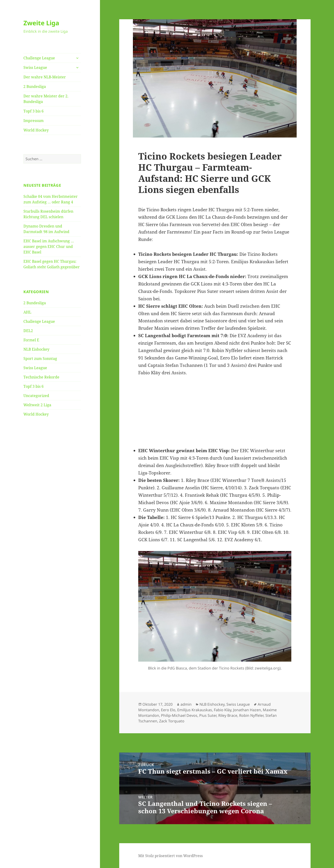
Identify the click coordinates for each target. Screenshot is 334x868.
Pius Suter (208, 715)
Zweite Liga (41, 23)
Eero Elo (168, 710)
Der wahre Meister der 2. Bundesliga (46, 99)
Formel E (31, 340)
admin (186, 704)
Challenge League (39, 58)
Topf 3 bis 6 (34, 111)
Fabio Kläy (223, 710)
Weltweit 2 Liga (37, 405)
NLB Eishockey (36, 349)
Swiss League (35, 67)
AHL (27, 312)
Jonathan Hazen (247, 710)
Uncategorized (36, 396)
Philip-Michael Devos (179, 715)
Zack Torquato (172, 721)
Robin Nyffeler (251, 715)
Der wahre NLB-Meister (45, 77)
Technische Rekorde (41, 377)
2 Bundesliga (35, 86)
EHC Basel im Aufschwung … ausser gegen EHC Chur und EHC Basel (49, 247)
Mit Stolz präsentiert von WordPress (170, 856)
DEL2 (28, 331)
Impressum (34, 121)
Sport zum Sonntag (40, 359)
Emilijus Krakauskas (195, 710)
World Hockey (36, 130)
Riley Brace (228, 715)
